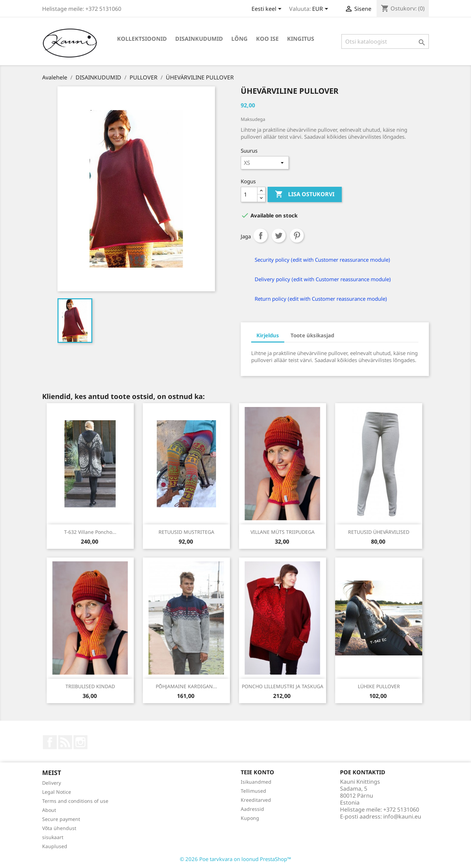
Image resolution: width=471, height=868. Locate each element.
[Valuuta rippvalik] (321, 9)
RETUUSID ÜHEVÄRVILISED (379, 532)
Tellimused (253, 791)
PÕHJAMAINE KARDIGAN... (186, 686)
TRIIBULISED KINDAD (90, 686)
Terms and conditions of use (75, 801)
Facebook (50, 742)
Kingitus (301, 39)
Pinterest (297, 236)
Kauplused (55, 846)
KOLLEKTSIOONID (142, 39)
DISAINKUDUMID (199, 39)
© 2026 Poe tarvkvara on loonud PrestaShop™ (235, 859)
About (49, 810)
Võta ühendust (59, 828)
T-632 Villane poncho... (90, 532)
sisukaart (53, 837)
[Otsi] (385, 41)
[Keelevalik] (268, 9)
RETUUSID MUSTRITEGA (186, 532)
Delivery (52, 783)
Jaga (261, 236)
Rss (65, 742)
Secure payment (61, 819)
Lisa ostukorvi (305, 194)
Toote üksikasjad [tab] (312, 335)
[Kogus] (249, 194)
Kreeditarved (256, 800)
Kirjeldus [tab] (268, 335)
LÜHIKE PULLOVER (379, 686)
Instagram (80, 742)
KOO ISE (267, 39)
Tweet (279, 236)
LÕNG (240, 39)
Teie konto (257, 772)
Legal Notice (57, 792)
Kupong (250, 818)
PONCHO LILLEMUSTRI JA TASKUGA (283, 686)
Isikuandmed (256, 782)
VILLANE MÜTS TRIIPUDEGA (283, 532)
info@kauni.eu (402, 816)
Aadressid (252, 809)
